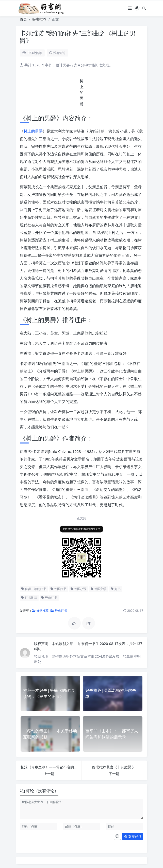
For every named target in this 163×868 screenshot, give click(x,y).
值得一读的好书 (34, 589)
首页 (23, 19)
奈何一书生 (91, 644)
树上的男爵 (33, 131)
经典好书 (49, 598)
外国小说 (78, 589)
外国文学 (99, 589)
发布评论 (133, 836)
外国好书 (58, 589)
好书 (116, 589)
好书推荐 (39, 19)
